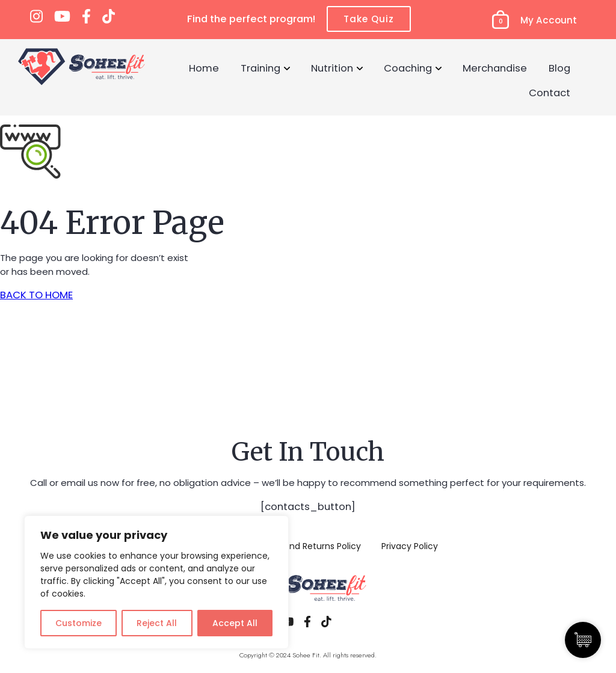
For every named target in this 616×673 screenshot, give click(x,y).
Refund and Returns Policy (306, 546)
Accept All (235, 623)
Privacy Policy (410, 546)
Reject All (157, 623)
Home (204, 68)
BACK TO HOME (36, 295)
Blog (559, 68)
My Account (549, 20)
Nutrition (332, 68)
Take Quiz (369, 19)
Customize (79, 623)
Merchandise (495, 68)
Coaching (408, 68)
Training (260, 68)
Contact (550, 93)
